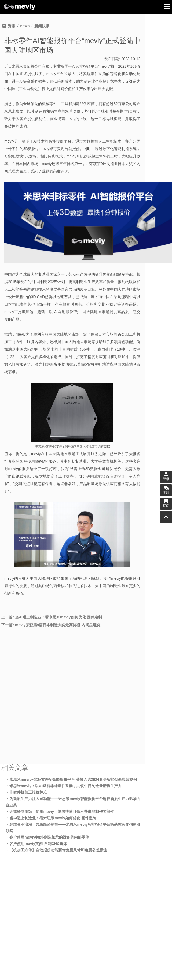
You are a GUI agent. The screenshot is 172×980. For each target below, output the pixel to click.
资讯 (12, 26)
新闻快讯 (42, 26)
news (25, 26)
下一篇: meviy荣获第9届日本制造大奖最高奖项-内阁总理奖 (51, 625)
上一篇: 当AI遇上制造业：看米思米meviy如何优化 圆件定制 (52, 617)
